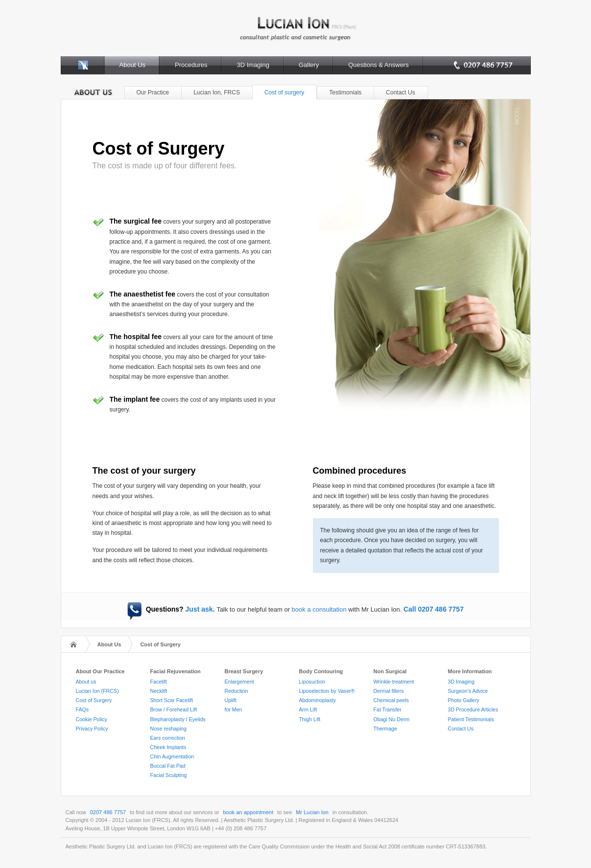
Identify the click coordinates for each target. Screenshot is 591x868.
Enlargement (239, 682)
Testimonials (345, 92)
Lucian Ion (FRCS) (97, 691)
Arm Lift (308, 709)
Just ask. (200, 609)
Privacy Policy (92, 729)
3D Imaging (253, 65)
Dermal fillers (389, 691)
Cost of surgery (284, 92)
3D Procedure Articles (473, 709)
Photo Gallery (464, 700)
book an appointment (248, 812)
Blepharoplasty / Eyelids (178, 719)
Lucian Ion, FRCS (217, 92)
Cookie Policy (92, 719)
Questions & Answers (378, 65)
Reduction (236, 691)
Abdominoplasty (318, 700)
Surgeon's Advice (468, 691)
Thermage (385, 729)
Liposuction (312, 682)
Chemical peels (391, 700)
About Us (132, 65)
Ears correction (168, 738)
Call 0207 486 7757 (434, 609)
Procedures (191, 65)
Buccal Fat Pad (168, 766)
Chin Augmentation (172, 756)
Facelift (159, 682)
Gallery (309, 65)
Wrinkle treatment (394, 682)
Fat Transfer (388, 709)
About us (86, 682)
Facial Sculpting (169, 775)
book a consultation (319, 609)
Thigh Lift (310, 719)
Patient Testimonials (471, 719)
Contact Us (400, 92)
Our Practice (153, 92)
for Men (234, 709)
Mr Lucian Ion (312, 812)
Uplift (231, 700)
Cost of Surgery (160, 644)
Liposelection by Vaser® (327, 691)
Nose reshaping (168, 729)
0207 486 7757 (108, 812)
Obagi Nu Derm (392, 719)
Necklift (159, 691)
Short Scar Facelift (172, 700)
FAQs (83, 709)
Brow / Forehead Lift (174, 709)
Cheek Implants (168, 747)
